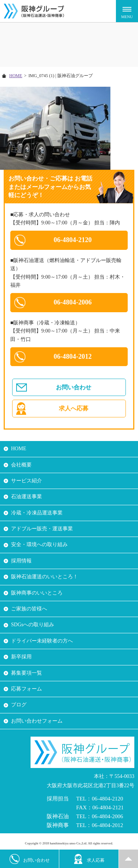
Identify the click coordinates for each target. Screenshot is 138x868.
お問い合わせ (74, 387)
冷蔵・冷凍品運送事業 (37, 513)
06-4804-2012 (73, 356)
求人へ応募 (74, 408)
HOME (16, 76)
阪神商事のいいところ (37, 593)
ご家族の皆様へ (29, 609)
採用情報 (21, 561)
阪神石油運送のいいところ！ (45, 577)
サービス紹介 (26, 481)
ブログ (19, 705)
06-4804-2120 (73, 240)
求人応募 (89, 859)
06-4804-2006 (73, 302)
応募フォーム (26, 689)
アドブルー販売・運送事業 (42, 529)
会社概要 (21, 465)
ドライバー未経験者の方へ (42, 641)
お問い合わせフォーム (37, 721)
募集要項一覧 (26, 673)
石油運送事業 (26, 497)
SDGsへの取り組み (33, 625)
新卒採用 (21, 657)
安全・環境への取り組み (39, 545)
